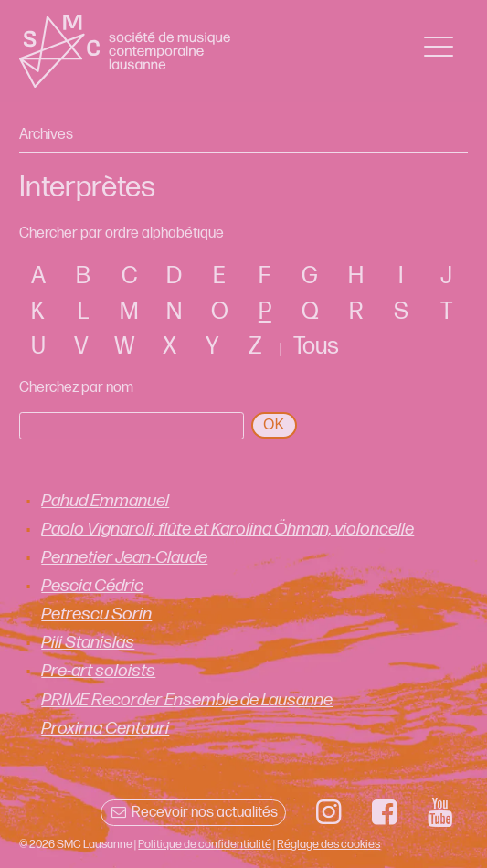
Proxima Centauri (105, 729)
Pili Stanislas (88, 643)
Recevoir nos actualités (193, 813)
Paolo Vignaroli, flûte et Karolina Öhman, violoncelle (228, 529)
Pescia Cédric (92, 586)
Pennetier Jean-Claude (124, 558)
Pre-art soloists (98, 671)
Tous (316, 347)
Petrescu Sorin (96, 614)
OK (274, 424)
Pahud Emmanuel (105, 501)
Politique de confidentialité (205, 844)
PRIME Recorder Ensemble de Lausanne (187, 700)
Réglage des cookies (328, 844)
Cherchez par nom (76, 388)
